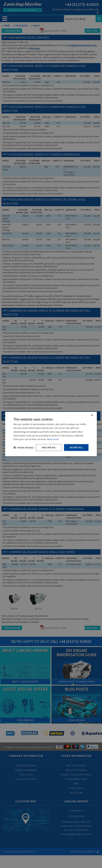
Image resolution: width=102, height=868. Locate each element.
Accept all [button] (76, 447)
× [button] (92, 415)
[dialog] (51, 434)
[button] (24, 447)
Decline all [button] (49, 447)
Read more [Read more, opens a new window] (53, 439)
